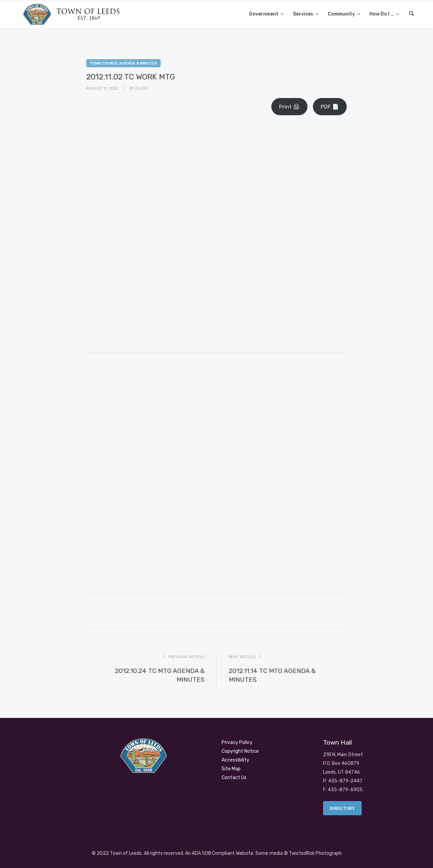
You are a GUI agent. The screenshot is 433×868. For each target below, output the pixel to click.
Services (304, 14)
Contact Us (234, 778)
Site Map (231, 769)
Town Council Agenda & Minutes (123, 63)
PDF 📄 (330, 107)
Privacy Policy (237, 742)
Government (264, 14)
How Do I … (382, 14)
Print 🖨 (289, 107)
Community (342, 14)
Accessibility (235, 760)
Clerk (142, 88)
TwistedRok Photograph (315, 853)
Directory (342, 808)
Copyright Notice (240, 751)
